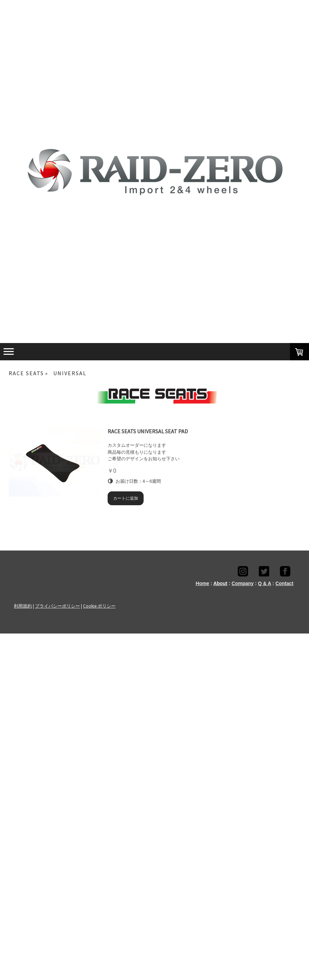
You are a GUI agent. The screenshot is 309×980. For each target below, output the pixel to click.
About (220, 583)
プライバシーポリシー (57, 606)
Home (203, 583)
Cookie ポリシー (99, 606)
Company (243, 583)
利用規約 (23, 606)
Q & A (265, 583)
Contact (284, 583)
